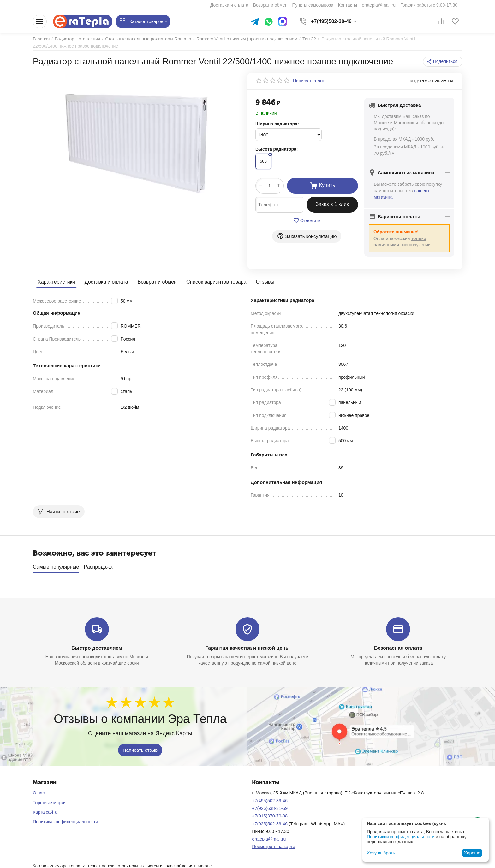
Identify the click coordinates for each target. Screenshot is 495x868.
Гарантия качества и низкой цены (247, 646)
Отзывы (265, 282)
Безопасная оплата (398, 646)
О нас (39, 791)
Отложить (307, 220)
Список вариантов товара (216, 282)
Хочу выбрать (381, 853)
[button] (443, 62)
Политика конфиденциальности (66, 820)
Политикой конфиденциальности (401, 837)
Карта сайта (45, 810)
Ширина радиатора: (277, 124)
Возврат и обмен (157, 282)
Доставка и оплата (106, 282)
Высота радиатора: (277, 149)
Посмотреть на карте (273, 845)
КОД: (414, 81)
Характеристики (56, 282)
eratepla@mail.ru (269, 837)
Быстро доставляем (97, 646)
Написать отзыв (140, 748)
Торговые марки (49, 800)
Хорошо (472, 853)
